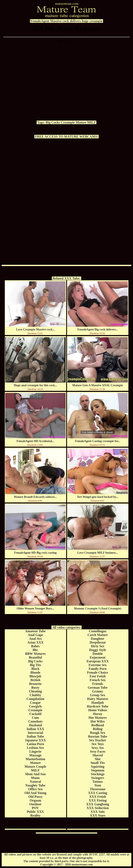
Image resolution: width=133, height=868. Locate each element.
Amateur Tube (35, 631)
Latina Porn (35, 744)
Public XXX (35, 812)
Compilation (35, 699)
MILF (92, 122)
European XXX (98, 661)
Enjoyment (98, 657)
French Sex (98, 680)
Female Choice (98, 672)
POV (35, 808)
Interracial (35, 733)
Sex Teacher (98, 740)
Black (35, 669)
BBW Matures (35, 654)
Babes (35, 646)
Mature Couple (35, 767)
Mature (81, 122)
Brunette (35, 684)
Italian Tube (35, 736)
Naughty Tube (35, 785)
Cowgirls (35, 706)
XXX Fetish (98, 797)
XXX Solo (98, 812)
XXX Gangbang (98, 804)
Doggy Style (98, 650)
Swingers (98, 778)
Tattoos (98, 782)
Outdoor (35, 804)
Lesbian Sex (35, 748)
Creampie (68, 122)
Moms (35, 778)
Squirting (98, 767)
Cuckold (35, 714)
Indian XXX (35, 729)
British (35, 680)
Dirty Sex (98, 646)
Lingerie (35, 751)
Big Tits (35, 665)
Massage (35, 755)
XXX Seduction (98, 808)
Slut (98, 759)
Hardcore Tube (98, 706)
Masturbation (35, 759)
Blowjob (35, 676)
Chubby (35, 695)
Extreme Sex (98, 665)
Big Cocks (53, 122)
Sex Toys (98, 744)
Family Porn (98, 669)
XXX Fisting (98, 800)
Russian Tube (98, 736)
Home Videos (98, 710)
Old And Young (35, 793)
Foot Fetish (98, 676)
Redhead (98, 725)
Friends (98, 684)
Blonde (35, 672)
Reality (35, 815)
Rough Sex (98, 733)
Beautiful (35, 657)
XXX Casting (98, 793)
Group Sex (98, 695)
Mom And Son (35, 774)
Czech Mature (98, 635)
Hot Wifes (98, 721)
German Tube (98, 688)
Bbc (35, 650)
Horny (98, 714)
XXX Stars (98, 815)
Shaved (98, 755)
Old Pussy (35, 797)
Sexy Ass (98, 748)
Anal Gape (35, 635)
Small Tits (98, 763)
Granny (98, 691)
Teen (98, 785)
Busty (35, 688)
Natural (35, 782)
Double (98, 654)
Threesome (98, 789)
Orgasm (35, 800)
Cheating (35, 691)
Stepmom (98, 770)
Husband (35, 725)
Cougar (35, 703)
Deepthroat (98, 642)
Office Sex (35, 789)
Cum (35, 718)
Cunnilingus (98, 631)
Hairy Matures (98, 699)
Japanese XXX (35, 740)
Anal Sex (35, 639)
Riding (98, 729)
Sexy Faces (98, 751)
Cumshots (35, 721)
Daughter (98, 639)
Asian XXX (35, 642)
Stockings (98, 774)
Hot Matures (98, 718)
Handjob (98, 703)
